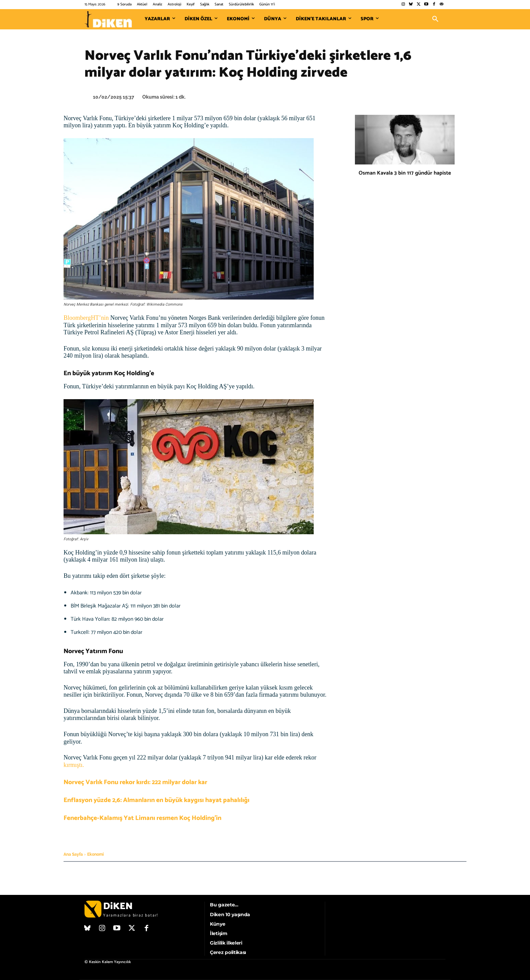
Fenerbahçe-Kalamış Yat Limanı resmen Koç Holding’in (142, 818)
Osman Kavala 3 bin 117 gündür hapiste (405, 173)
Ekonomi (95, 854)
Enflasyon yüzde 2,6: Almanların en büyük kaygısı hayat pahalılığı (156, 800)
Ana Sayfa (73, 854)
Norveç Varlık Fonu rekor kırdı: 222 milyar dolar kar (135, 782)
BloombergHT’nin (86, 318)
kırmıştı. (74, 765)
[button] (435, 19)
